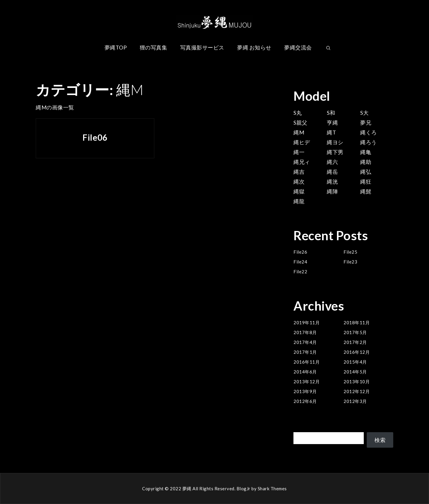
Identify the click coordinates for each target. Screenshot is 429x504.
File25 (350, 252)
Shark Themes (272, 489)
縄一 (299, 152)
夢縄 (187, 489)
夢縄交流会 (298, 47)
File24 (300, 262)
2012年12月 (357, 391)
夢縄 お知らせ (254, 47)
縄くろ (369, 132)
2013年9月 (305, 391)
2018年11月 (357, 322)
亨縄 (332, 122)
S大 (364, 113)
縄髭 (366, 191)
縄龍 (299, 201)
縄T (331, 132)
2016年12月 (357, 352)
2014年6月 (305, 372)
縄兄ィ (302, 162)
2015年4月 (355, 362)
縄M (299, 132)
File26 (300, 252)
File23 (350, 262)
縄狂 (366, 182)
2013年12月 (307, 382)
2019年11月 (307, 322)
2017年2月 (355, 342)
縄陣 (332, 191)
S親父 (300, 122)
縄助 (366, 162)
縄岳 (332, 172)
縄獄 (299, 191)
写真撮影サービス (202, 47)
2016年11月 (307, 362)
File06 (95, 137)
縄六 (332, 162)
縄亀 (366, 152)
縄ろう (369, 142)
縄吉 (299, 172)
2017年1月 (305, 352)
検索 (299, 429)
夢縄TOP (116, 47)
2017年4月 (305, 342)
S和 (331, 113)
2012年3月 (355, 401)
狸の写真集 (154, 47)
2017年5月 (355, 332)
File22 (300, 272)
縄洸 (332, 182)
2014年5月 (355, 372)
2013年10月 (357, 382)
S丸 (298, 113)
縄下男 (335, 152)
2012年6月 (305, 401)
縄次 (299, 182)
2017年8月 (305, 332)
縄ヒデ (302, 142)
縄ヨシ (335, 142)
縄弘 (366, 172)
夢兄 (366, 122)
